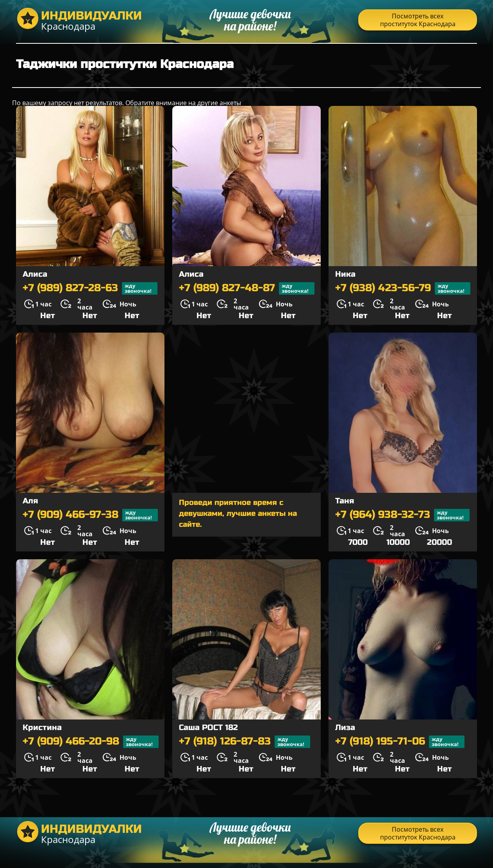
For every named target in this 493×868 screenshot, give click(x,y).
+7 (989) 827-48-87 (247, 288)
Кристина (42, 728)
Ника (345, 274)
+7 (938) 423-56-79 (403, 288)
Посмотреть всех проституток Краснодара (418, 20)
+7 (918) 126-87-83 (245, 742)
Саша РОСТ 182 (208, 728)
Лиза (345, 728)
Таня (345, 501)
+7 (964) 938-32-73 (402, 515)
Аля (30, 501)
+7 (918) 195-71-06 (400, 742)
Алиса (35, 274)
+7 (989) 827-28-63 (90, 288)
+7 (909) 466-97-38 (90, 515)
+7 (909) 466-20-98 (91, 742)
